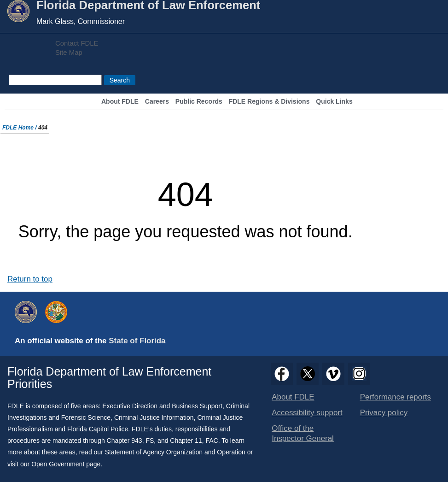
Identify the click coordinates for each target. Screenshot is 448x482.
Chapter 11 (186, 441)
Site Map (69, 53)
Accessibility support (307, 413)
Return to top (30, 279)
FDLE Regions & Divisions (269, 102)
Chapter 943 (125, 441)
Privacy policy (384, 413)
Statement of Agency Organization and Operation (175, 452)
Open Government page (66, 464)
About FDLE (120, 102)
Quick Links (334, 102)
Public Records (199, 102)
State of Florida (137, 341)
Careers (157, 102)
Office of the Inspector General (303, 433)
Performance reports (396, 397)
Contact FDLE (77, 43)
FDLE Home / (20, 128)
